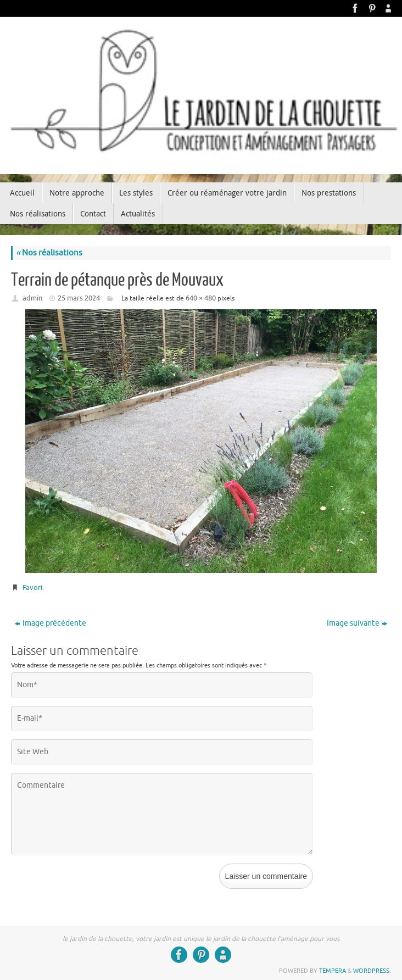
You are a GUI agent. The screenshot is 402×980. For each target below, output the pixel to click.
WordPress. (372, 971)
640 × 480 (201, 298)
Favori (32, 588)
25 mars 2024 (79, 298)
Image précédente (51, 623)
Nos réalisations (49, 253)
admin (32, 298)
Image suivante (357, 623)
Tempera (333, 971)
